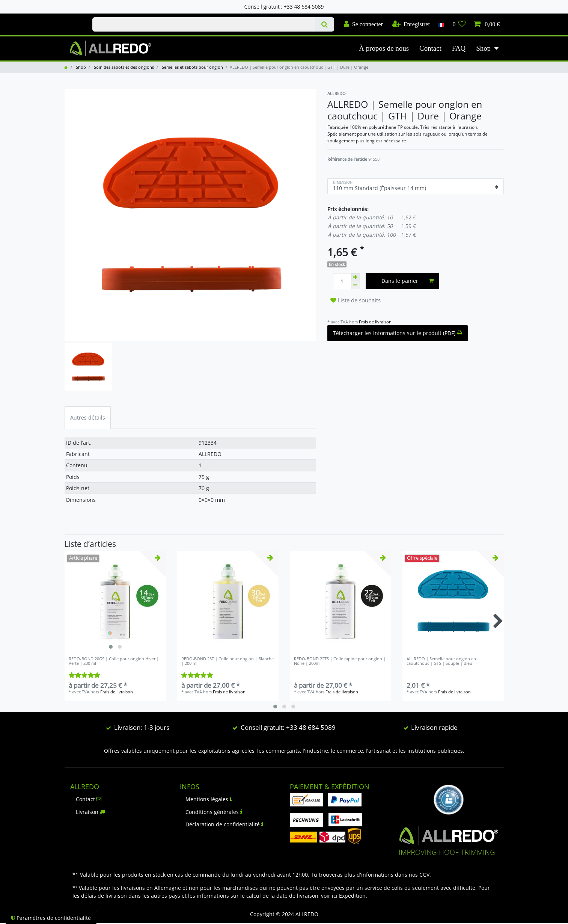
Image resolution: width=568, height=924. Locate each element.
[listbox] (115, 602)
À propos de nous (384, 48)
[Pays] (441, 24)
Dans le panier (408, 281)
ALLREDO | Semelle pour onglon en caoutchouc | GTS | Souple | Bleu (441, 661)
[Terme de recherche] (204, 24)
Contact (430, 48)
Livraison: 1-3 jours (142, 727)
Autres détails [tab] (88, 417)
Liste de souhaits (356, 300)
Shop (483, 48)
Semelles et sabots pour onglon (192, 67)
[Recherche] (325, 24)
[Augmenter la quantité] (356, 277)
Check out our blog (71, 18)
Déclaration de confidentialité (224, 824)
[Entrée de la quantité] (342, 281)
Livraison (90, 812)
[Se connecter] (363, 24)
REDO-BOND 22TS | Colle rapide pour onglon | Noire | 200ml (340, 661)
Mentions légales (209, 799)
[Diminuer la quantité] (356, 285)
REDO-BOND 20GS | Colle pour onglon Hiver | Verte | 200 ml (114, 661)
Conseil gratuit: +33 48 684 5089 (288, 727)
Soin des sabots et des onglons (123, 67)
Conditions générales (214, 812)
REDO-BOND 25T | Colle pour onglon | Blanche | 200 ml (228, 661)
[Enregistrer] (411, 24)
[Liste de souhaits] (459, 24)
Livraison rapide (434, 727)
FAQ (459, 48)
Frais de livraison (375, 322)
